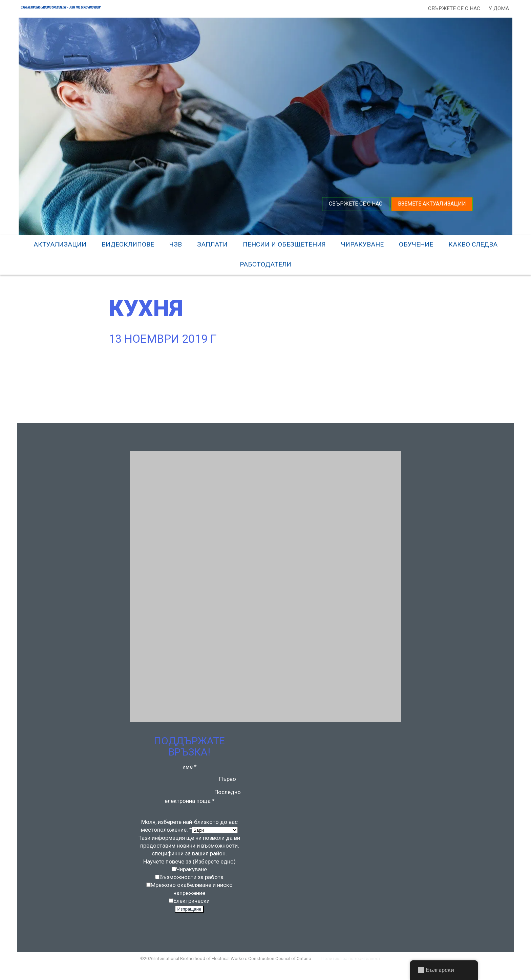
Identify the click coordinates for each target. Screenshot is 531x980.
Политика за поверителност (355, 971)
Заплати (212, 244)
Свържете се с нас (453, 8)
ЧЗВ (176, 244)
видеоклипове (128, 244)
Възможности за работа (192, 887)
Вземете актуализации (431, 203)
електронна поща (189, 808)
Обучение (416, 244)
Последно (228, 799)
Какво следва (473, 244)
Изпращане (189, 920)
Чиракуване (362, 244)
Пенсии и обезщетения (284, 244)
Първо (228, 785)
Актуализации (60, 244)
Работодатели (265, 264)
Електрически (192, 912)
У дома (498, 8)
